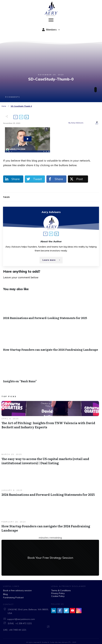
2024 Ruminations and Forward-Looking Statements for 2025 (51, 306)
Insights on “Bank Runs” (51, 369)
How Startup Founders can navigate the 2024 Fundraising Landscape (51, 338)
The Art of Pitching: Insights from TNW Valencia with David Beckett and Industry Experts (50, 414)
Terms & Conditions (61, 588)
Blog (5, 592)
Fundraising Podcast (13, 595)
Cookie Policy (58, 594)
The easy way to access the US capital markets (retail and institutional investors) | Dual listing (50, 450)
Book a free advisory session (17, 588)
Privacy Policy (58, 591)
